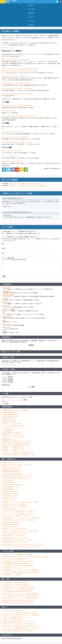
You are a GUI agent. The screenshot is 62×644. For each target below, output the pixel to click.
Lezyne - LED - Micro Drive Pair (11, 151)
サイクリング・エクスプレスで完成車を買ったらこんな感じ (18, 513)
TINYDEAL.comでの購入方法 (10, 527)
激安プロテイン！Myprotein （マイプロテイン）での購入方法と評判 (20, 531)
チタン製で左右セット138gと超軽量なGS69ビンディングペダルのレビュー (22, 628)
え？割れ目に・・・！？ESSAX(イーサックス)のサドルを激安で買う (28, 186)
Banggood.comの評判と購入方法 (11, 522)
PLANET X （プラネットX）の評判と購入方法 (14, 529)
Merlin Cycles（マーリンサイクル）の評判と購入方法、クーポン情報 (20, 502)
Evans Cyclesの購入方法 (9, 482)
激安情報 (31, 25)
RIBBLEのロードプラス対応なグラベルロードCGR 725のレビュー (19, 624)
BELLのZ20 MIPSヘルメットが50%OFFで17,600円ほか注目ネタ (19, 589)
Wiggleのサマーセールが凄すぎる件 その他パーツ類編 (24, 184)
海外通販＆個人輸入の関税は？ (11, 412)
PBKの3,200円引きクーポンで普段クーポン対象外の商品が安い (19, 566)
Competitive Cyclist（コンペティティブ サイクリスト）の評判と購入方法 (21, 518)
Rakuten (5, 331)
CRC (27, 144)
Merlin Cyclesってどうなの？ (10, 500)
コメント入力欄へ (27, 193)
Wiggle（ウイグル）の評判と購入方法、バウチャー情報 (17, 465)
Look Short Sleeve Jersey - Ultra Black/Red (15, 137)
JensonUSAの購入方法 (8, 489)
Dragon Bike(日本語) (8, 295)
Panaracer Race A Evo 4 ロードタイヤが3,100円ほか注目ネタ (18, 587)
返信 (22, 198)
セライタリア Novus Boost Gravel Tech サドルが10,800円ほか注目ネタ (21, 596)
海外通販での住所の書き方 (9, 421)
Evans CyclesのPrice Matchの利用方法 (12, 485)
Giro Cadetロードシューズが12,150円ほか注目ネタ (16, 585)
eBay (4, 320)
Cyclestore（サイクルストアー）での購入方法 (14, 507)
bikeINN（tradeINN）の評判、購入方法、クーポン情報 (17, 540)
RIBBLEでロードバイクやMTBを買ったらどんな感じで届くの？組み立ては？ (22, 626)
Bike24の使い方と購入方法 (9, 498)
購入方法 (31, 17)
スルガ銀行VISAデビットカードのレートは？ (14, 428)
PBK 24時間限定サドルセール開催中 (12, 574)
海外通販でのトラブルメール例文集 (12, 435)
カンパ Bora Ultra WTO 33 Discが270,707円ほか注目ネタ (17, 591)
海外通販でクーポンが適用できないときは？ (14, 450)
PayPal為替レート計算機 (8, 369)
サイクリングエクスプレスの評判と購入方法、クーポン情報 (18, 511)
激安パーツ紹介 (6, 579)
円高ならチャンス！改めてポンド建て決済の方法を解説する (18, 452)
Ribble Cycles (6, 306)
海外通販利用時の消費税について (11, 415)
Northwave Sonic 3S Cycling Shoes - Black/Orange (17, 88)
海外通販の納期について (9, 439)
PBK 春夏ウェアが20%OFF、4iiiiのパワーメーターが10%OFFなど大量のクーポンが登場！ (26, 557)
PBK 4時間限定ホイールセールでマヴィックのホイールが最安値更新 (20, 570)
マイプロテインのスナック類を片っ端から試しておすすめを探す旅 (20, 613)
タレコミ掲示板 (31, 9)
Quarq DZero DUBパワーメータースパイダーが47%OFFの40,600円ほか (21, 594)
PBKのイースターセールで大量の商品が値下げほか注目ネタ (18, 555)
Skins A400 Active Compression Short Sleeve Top (17, 142)
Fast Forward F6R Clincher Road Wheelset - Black (17, 105)
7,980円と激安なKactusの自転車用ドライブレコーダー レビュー (19, 622)
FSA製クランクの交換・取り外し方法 (12, 619)
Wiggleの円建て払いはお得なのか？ (12, 469)
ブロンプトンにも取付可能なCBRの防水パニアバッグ (16, 617)
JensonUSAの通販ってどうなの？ (11, 487)
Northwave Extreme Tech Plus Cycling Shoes (15, 59)
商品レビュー (5, 607)
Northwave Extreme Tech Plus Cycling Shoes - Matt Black (19, 69)
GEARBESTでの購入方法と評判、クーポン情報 (15, 533)
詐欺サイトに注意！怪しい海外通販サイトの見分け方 (16, 443)
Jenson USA (6, 302)
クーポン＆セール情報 (7, 551)
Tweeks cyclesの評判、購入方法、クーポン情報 (15, 538)
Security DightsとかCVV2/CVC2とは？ (12, 432)
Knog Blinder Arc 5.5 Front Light (12, 161)
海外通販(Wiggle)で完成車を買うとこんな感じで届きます (17, 441)
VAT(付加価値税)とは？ (9, 430)
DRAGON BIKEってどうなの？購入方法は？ (14, 535)
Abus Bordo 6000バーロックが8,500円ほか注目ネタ (16, 583)
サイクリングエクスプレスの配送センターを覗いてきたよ (17, 516)
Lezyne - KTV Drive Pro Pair (10, 156)
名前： (3, 244)
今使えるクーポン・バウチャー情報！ (11, 352)
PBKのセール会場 (8, 48)
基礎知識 (31, 13)
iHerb (4, 313)
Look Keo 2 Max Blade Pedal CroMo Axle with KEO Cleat (19, 116)
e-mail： (4, 248)
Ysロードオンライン (8, 324)
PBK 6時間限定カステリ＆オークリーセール (14, 568)
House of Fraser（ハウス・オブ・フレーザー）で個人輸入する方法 (20, 520)
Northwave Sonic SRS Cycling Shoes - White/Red (17, 94)
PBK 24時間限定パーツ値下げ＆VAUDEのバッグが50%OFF (18, 561)
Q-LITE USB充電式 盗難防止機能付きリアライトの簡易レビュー (19, 630)
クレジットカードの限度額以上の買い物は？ (14, 426)
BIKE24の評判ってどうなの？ (10, 496)
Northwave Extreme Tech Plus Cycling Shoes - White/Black (20, 71)
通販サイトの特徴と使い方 (8, 459)
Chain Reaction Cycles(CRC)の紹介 (12, 474)
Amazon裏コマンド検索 (8, 357)
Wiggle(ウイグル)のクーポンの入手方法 (13, 467)
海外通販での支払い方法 (9, 419)
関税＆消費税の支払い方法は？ (11, 417)
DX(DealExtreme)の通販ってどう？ (12, 491)
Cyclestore (6, 299)
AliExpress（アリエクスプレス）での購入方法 (14, 505)
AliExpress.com (7, 317)
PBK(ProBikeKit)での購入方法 (10, 509)
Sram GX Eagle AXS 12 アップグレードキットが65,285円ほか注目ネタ (21, 598)
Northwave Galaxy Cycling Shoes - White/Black (16, 83)
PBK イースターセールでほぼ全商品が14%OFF (15, 559)
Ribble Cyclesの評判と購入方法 (11, 524)
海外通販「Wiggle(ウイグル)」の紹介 (12, 463)
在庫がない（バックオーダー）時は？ (12, 423)
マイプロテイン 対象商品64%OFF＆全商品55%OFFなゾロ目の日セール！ (21, 572)
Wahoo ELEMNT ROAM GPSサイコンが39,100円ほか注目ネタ (19, 600)
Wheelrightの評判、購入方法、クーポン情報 (14, 542)
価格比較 (31, 5)
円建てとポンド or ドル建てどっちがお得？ (14, 437)
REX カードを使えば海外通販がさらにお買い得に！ (16, 446)
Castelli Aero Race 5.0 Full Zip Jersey (13, 132)
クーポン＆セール (31, 21)
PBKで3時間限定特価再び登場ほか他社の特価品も (15, 563)
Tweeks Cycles (7, 291)
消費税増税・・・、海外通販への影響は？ (13, 448)
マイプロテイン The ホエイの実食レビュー (14, 611)
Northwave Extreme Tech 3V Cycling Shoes (15, 76)
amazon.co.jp (6, 327)
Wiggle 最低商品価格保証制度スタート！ (13, 471)
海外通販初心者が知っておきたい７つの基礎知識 (15, 410)
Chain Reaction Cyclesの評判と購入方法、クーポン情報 (17, 476)
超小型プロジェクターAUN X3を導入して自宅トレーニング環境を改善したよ (22, 615)
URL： (3, 253)
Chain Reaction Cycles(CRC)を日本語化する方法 (15, 478)
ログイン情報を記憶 (8, 258)
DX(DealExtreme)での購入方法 (10, 493)
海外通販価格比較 (6, 337)
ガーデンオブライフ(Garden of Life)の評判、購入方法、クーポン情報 (20, 546)
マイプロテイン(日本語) (9, 309)
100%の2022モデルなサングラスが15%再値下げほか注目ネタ (18, 602)
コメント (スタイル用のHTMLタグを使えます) (14, 259)
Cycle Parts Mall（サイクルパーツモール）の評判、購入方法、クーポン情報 (22, 544)
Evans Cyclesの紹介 (8, 480)
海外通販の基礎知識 (7, 407)
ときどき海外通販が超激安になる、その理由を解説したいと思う (19, 454)
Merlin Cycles (6, 288)
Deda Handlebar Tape (8, 111)
